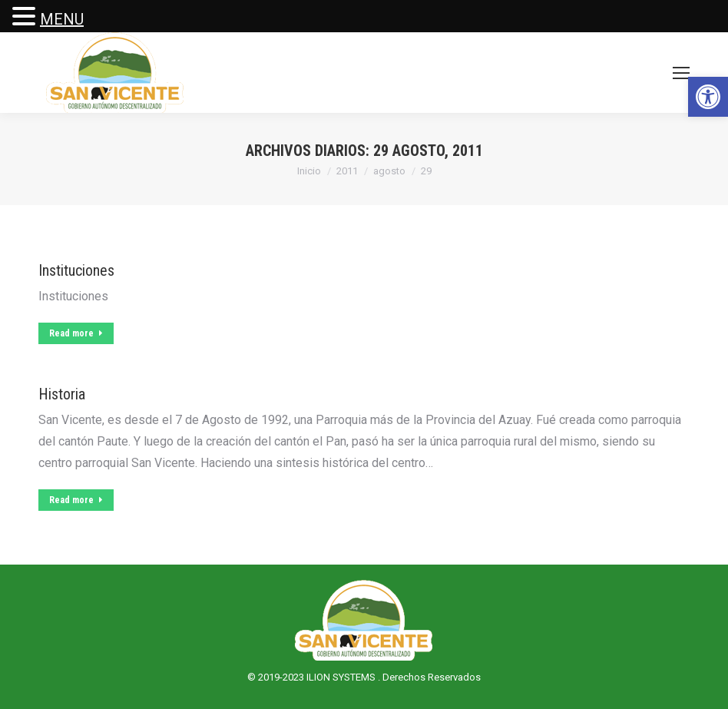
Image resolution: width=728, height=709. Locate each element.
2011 (347, 171)
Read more (76, 333)
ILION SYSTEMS (342, 677)
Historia (62, 394)
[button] (708, 97)
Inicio (309, 171)
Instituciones (76, 270)
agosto (389, 171)
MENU (62, 19)
